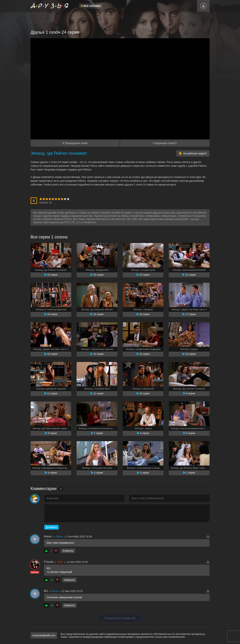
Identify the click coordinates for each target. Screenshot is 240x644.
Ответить (68, 551)
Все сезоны (91, 6)
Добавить (52, 527)
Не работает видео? (193, 153)
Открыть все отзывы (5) (120, 618)
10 (68, 199)
